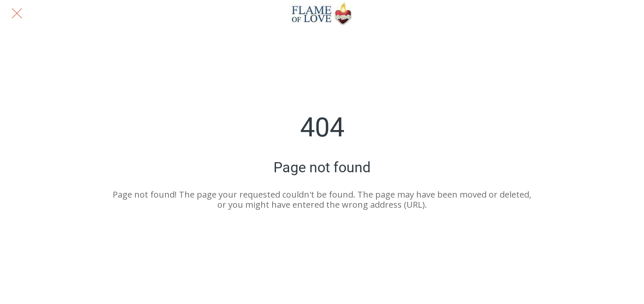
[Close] (17, 14)
